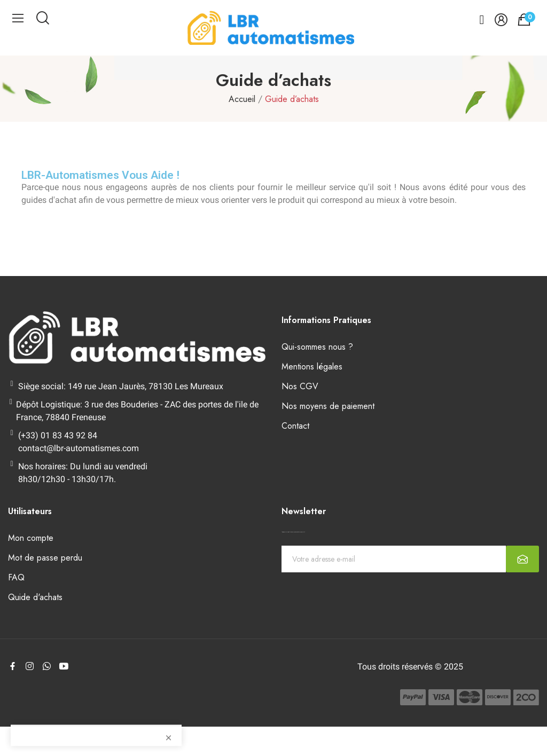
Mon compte (31, 538)
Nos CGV (300, 386)
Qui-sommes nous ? (317, 347)
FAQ (16, 577)
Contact (295, 426)
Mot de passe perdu (45, 558)
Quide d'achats (35, 597)
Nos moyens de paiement (328, 406)
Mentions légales (312, 367)
